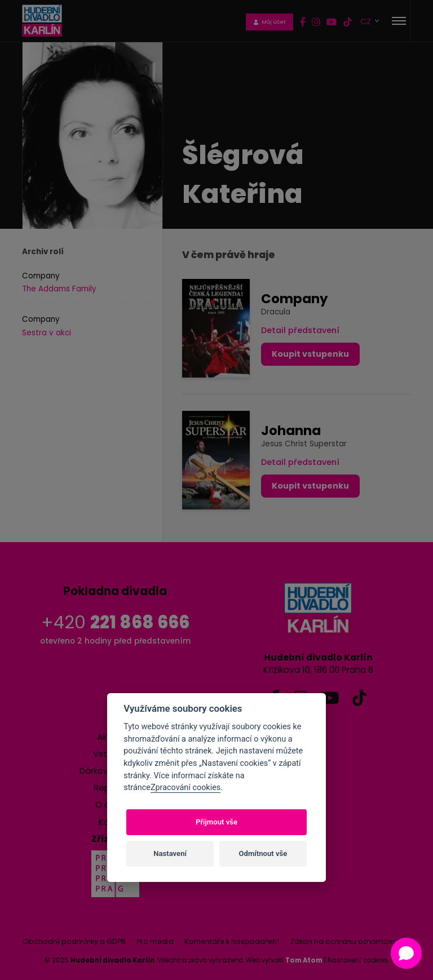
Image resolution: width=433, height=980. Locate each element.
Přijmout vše (216, 822)
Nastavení (170, 853)
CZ (367, 21)
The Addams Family (59, 289)
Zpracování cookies (185, 788)
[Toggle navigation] (399, 21)
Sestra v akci (47, 333)
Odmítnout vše (263, 853)
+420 (115, 622)
